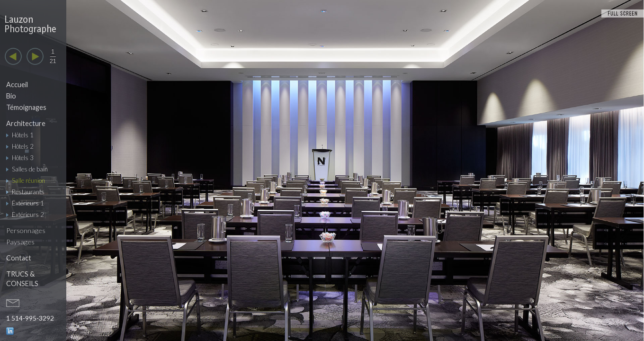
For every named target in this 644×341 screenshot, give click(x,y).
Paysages (20, 242)
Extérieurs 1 (28, 203)
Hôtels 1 (23, 135)
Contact (19, 258)
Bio (11, 96)
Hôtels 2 (23, 146)
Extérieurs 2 (28, 215)
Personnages (26, 230)
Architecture (26, 123)
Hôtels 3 (23, 158)
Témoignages (26, 107)
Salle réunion (28, 180)
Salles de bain (30, 169)
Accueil (17, 85)
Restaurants (28, 192)
